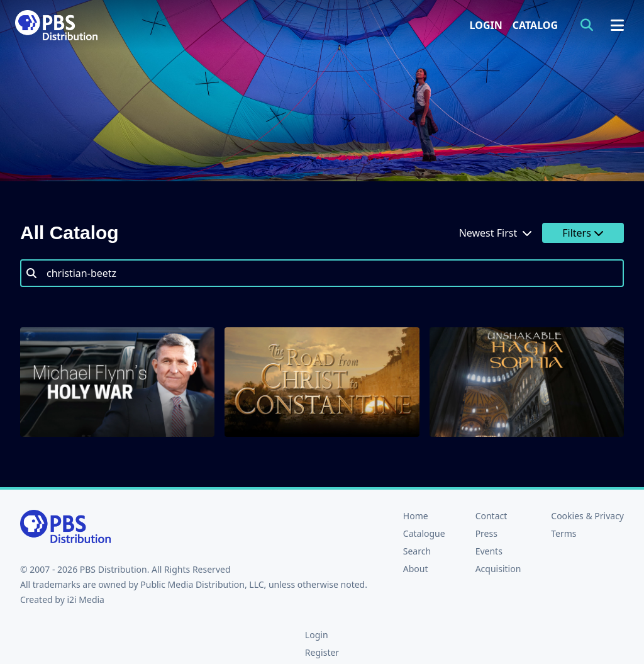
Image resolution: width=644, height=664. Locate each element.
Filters (583, 233)
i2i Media (86, 599)
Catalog (535, 25)
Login (486, 25)
